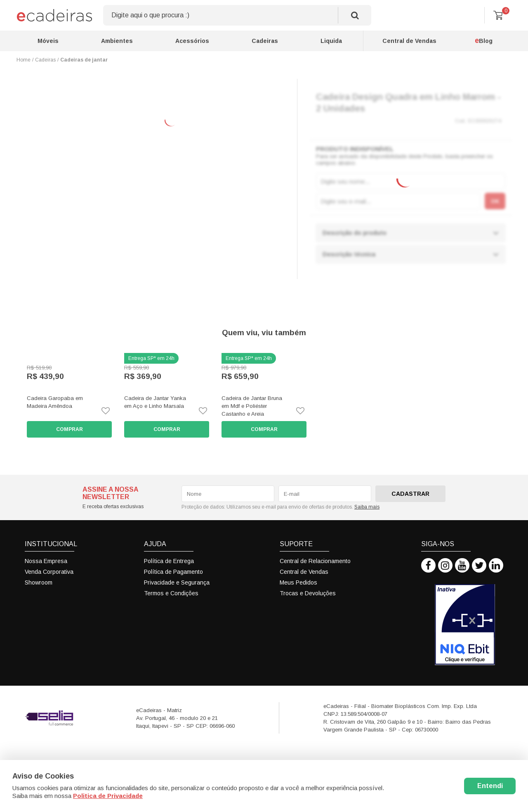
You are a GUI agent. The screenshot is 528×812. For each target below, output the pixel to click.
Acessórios (192, 41)
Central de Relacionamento (315, 561)
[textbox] (237, 15)
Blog (484, 40)
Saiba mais (367, 507)
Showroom (39, 582)
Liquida (331, 41)
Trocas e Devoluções (308, 593)
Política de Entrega (169, 561)
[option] (69, 395)
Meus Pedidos (298, 582)
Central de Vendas (409, 41)
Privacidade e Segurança (177, 582)
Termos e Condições (171, 593)
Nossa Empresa (46, 561)
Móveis (48, 41)
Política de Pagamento (173, 572)
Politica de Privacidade (108, 796)
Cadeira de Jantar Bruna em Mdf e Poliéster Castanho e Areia (252, 406)
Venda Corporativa (49, 572)
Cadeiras (265, 41)
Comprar (70, 429)
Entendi (490, 786)
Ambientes (117, 41)
